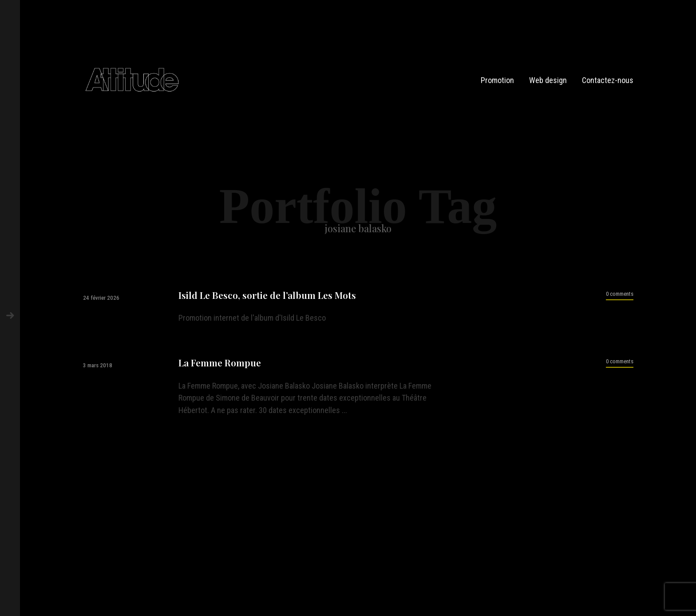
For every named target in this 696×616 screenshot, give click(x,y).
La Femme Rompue (220, 363)
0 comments (620, 294)
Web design (548, 80)
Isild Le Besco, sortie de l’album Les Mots (267, 295)
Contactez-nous (608, 80)
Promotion (497, 80)
